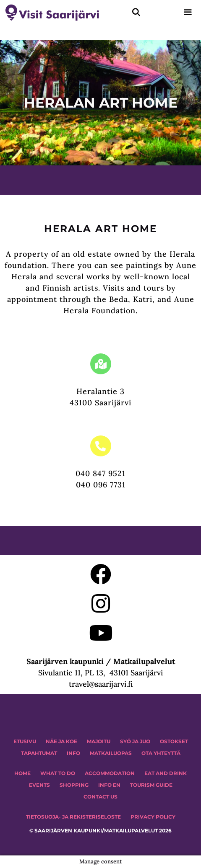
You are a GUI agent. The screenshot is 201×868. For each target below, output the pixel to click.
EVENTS (39, 785)
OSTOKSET (174, 741)
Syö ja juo (135, 741)
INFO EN (109, 785)
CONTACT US (100, 797)
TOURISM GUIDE (151, 785)
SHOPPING (74, 785)
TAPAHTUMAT (39, 753)
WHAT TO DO (58, 773)
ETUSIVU (25, 741)
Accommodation (110, 773)
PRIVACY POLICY (153, 817)
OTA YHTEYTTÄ (161, 753)
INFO (73, 753)
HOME (22, 773)
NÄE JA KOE (61, 741)
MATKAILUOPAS (111, 753)
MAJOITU (99, 741)
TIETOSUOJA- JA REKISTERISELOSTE (73, 817)
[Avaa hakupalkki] (136, 13)
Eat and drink (166, 773)
